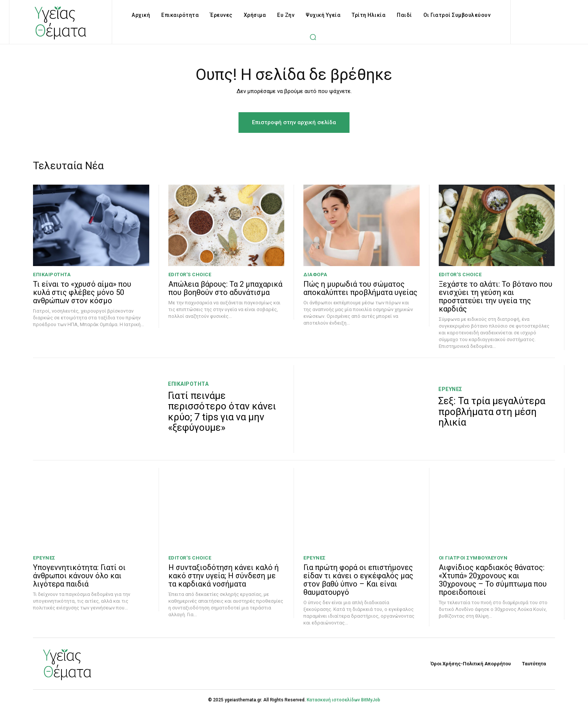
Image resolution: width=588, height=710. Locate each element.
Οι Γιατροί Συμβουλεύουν (473, 558)
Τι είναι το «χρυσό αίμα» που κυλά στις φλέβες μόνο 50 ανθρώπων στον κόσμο (82, 292)
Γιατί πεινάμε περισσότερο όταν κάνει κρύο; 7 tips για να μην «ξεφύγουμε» (222, 412)
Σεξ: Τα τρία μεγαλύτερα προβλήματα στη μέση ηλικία (492, 411)
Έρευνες (450, 389)
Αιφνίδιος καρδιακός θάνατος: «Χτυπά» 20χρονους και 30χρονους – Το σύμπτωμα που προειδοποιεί (493, 580)
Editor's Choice (190, 275)
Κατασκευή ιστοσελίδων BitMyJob (343, 700)
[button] (313, 37)
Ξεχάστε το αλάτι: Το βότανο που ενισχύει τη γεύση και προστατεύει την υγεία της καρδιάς (496, 296)
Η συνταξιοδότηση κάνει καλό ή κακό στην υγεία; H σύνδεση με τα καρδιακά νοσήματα (223, 576)
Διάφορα (315, 275)
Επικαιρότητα (52, 275)
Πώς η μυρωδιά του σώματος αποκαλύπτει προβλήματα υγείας (360, 288)
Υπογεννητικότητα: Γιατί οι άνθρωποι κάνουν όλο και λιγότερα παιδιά (79, 576)
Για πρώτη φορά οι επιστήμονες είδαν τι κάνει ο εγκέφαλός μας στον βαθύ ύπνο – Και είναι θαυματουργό (358, 580)
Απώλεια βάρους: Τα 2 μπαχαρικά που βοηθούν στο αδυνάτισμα (225, 288)
